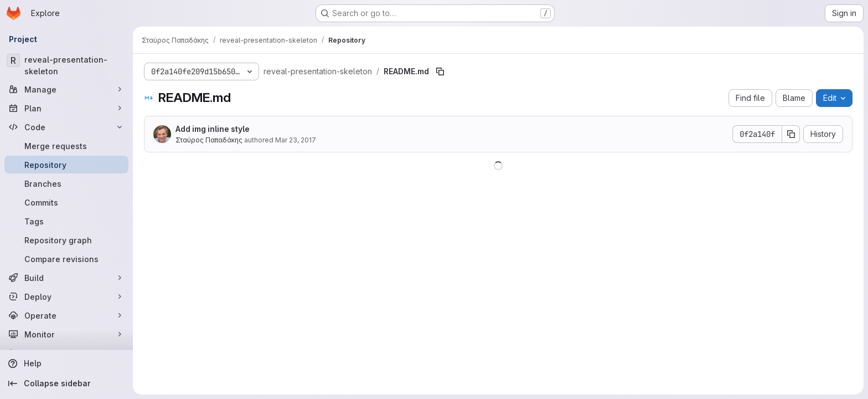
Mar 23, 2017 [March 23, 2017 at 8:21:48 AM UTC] (296, 140)
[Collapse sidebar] (66, 383)
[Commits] (66, 202)
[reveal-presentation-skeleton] (66, 65)
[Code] (66, 127)
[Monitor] (66, 334)
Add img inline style (213, 129)
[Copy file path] (440, 71)
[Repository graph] (66, 240)
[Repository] (66, 165)
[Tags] (66, 221)
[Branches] (66, 183)
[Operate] (66, 315)
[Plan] (66, 108)
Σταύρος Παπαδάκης (209, 140)
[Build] (66, 278)
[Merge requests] (66, 146)
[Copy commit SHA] (791, 134)
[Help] (66, 364)
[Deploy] (66, 296)
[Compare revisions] (66, 259)
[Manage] (66, 89)
